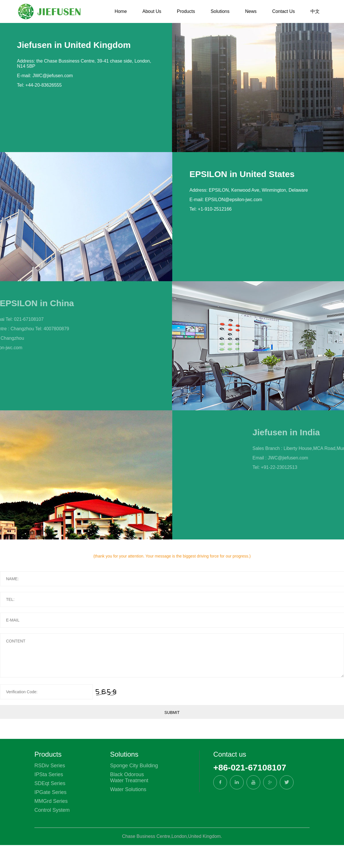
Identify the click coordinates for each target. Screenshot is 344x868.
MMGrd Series (51, 801)
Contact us (230, 754)
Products (186, 11)
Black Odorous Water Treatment (129, 777)
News (251, 11)
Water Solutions (128, 789)
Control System (52, 810)
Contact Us (283, 11)
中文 (315, 11)
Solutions (220, 11)
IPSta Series (49, 774)
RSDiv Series (50, 766)
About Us (152, 11)
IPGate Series (50, 792)
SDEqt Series (50, 783)
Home (121, 11)
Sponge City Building (134, 766)
